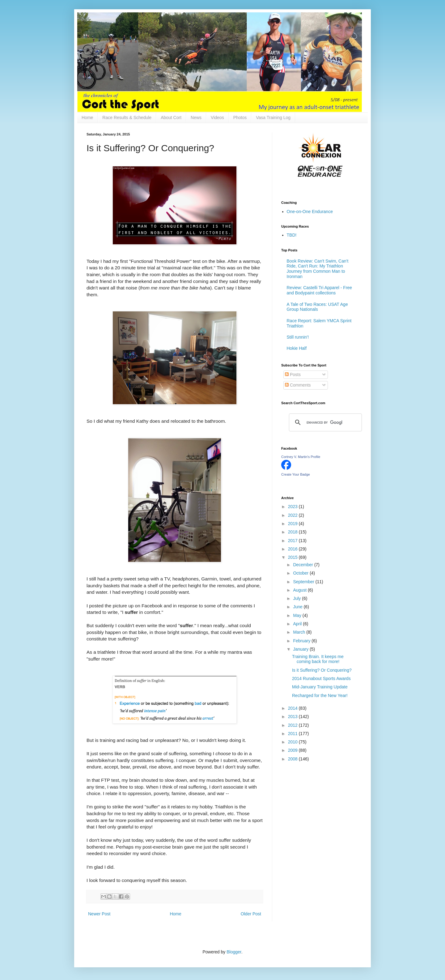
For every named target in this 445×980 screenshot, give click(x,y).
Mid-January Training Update (320, 687)
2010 (293, 742)
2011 (293, 734)
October (301, 573)
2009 (293, 750)
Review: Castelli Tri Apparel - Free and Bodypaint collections (320, 290)
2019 (293, 524)
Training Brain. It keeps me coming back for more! (318, 659)
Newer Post (99, 914)
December (303, 565)
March (300, 632)
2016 (293, 549)
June (298, 607)
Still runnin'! (298, 337)
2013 (293, 717)
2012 (293, 725)
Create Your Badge (296, 474)
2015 (293, 557)
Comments (298, 385)
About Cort (171, 118)
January (301, 649)
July (297, 598)
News (196, 118)
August (300, 590)
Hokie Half (297, 348)
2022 (293, 515)
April (298, 624)
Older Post (251, 914)
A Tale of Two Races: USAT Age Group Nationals (317, 307)
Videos (217, 118)
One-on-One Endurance (310, 212)
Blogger (234, 952)
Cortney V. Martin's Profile (301, 457)
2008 (293, 759)
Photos (240, 118)
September (304, 582)
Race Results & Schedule (127, 118)
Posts (293, 374)
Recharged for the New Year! (320, 695)
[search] (324, 422)
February (302, 641)
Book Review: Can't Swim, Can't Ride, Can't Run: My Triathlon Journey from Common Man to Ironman (318, 269)
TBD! (292, 235)
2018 (293, 532)
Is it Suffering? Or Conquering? (322, 670)
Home (87, 118)
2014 (293, 708)
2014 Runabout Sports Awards (321, 678)
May (298, 615)
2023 (293, 507)
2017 (293, 541)
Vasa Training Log (273, 118)
